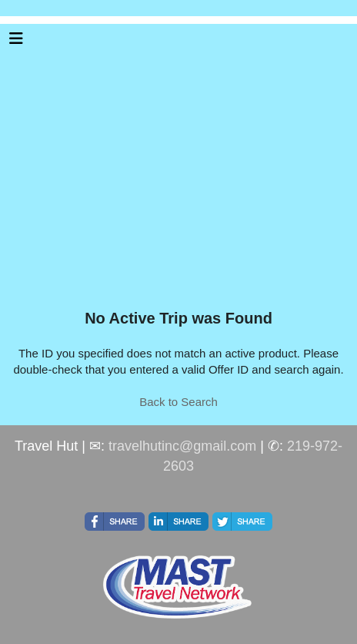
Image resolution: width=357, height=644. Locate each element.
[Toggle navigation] (16, 42)
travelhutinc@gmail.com (182, 446)
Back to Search (178, 402)
